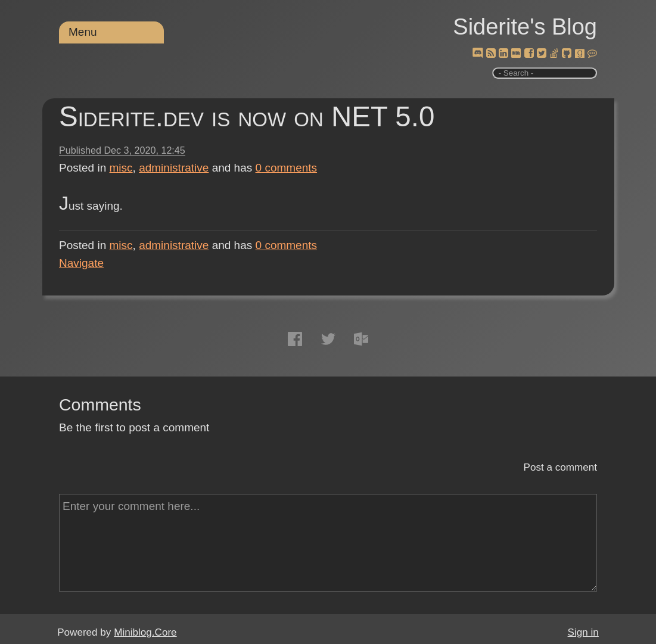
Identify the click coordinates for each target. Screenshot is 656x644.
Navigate (81, 263)
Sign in (583, 632)
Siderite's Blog (525, 27)
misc (121, 168)
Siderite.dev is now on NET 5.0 (247, 116)
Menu (83, 32)
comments (287, 168)
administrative (174, 168)
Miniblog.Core (145, 632)
